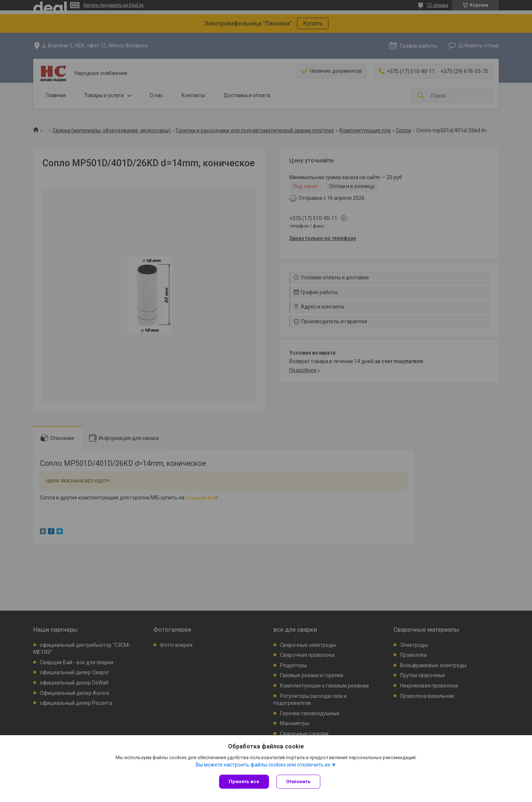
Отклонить (298, 781)
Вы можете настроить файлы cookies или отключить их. (264, 765)
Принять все (244, 781)
